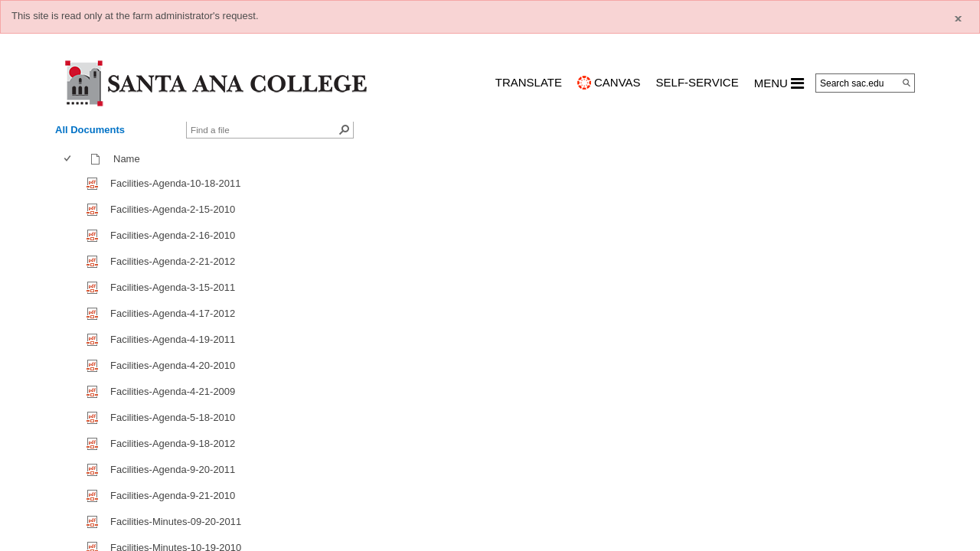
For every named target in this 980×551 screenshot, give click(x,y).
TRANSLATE (529, 82)
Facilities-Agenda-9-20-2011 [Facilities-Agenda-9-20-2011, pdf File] (173, 469)
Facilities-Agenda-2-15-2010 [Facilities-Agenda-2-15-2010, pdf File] (173, 209)
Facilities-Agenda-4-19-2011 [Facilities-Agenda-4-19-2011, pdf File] (173, 339)
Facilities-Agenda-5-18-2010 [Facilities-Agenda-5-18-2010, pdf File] (173, 417)
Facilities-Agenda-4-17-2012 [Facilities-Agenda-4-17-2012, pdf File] (173, 313)
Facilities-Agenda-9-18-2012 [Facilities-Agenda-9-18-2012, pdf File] (173, 443)
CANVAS (617, 82)
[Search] (906, 83)
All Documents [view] (90, 130)
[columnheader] (71, 159)
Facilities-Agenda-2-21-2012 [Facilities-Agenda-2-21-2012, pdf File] (173, 261)
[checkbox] (67, 159)
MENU (779, 83)
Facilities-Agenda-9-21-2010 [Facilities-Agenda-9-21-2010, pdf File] (173, 496)
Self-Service (697, 82)
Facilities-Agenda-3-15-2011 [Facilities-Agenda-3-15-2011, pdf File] (173, 287)
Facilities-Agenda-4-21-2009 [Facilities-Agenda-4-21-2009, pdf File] (173, 391)
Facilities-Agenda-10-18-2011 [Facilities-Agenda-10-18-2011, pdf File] (176, 183)
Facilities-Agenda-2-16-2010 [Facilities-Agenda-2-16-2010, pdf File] (173, 235)
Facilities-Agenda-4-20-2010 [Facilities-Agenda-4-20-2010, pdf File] (173, 365)
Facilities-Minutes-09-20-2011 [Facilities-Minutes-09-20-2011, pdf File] (176, 522)
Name (130, 159)
